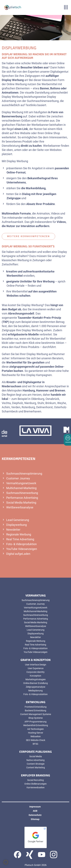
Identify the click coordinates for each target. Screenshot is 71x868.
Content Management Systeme (36, 714)
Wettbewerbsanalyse (20, 507)
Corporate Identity (35, 672)
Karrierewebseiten (36, 787)
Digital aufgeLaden (18, 554)
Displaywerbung (17, 525)
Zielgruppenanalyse (35, 687)
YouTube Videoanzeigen (22, 549)
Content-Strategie (36, 764)
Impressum (35, 807)
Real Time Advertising (20, 539)
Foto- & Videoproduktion (21, 544)
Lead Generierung (18, 520)
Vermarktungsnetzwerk (21, 483)
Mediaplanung (35, 691)
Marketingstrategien (36, 679)
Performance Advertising (22, 498)
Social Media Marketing (21, 503)
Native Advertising (35, 760)
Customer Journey (18, 478)
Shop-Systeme (35, 718)
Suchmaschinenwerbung (22, 493)
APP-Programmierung (35, 722)
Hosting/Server (36, 733)
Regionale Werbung (19, 534)
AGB (35, 811)
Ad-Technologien (35, 729)
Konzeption (35, 676)
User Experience (36, 668)
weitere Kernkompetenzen (28, 236)
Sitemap (35, 819)
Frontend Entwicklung (36, 707)
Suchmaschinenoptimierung (24, 474)
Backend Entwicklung (35, 711)
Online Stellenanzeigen (35, 784)
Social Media (36, 756)
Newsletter (13, 530)
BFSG (35, 744)
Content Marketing (36, 768)
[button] (6, 862)
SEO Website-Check (36, 740)
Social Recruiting (35, 780)
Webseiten (36, 736)
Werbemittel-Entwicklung (36, 725)
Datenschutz (35, 815)
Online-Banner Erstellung (35, 683)
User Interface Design (36, 665)
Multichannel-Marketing (21, 488)
